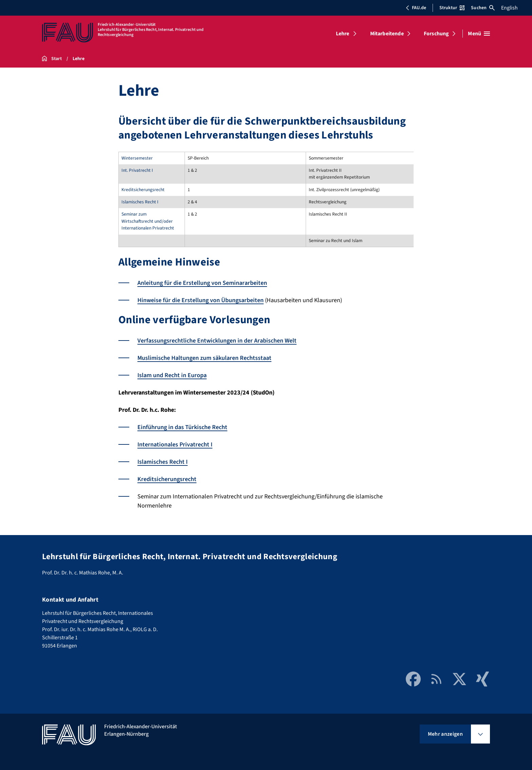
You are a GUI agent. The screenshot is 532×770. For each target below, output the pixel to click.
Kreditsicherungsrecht (167, 479)
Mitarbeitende (387, 34)
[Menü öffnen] (479, 34)
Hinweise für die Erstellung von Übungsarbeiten (201, 300)
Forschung (436, 34)
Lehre (343, 34)
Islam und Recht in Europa (172, 375)
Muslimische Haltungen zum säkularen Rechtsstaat (204, 358)
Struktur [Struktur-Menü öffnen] (452, 8)
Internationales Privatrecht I (175, 445)
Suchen (483, 8)
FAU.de (416, 8)
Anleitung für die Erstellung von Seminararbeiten (202, 283)
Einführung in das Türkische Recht (182, 427)
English (509, 8)
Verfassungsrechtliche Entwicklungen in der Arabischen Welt (217, 341)
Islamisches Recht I (163, 462)
